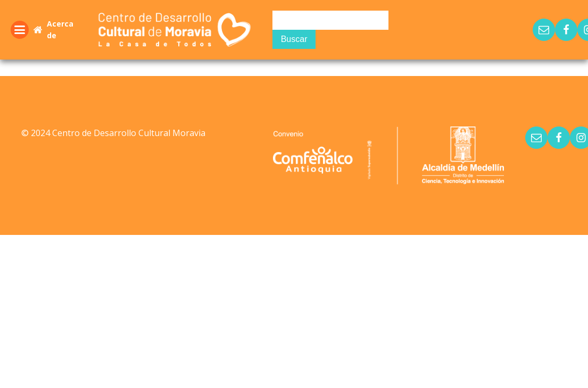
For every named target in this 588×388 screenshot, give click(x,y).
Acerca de (60, 29)
